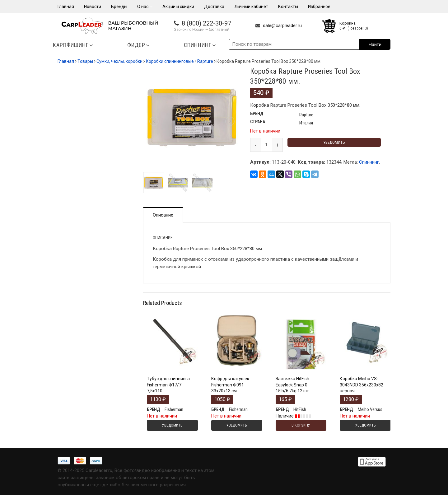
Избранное (319, 7)
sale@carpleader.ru (282, 26)
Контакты (288, 7)
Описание (163, 215)
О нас (145, 7)
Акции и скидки (178, 7)
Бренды (119, 7)
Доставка (214, 7)
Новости (93, 7)
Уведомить (334, 142)
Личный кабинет (251, 7)
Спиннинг (369, 162)
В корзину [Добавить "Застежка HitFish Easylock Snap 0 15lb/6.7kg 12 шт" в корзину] (301, 425)
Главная (66, 7)
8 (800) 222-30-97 (206, 23)
